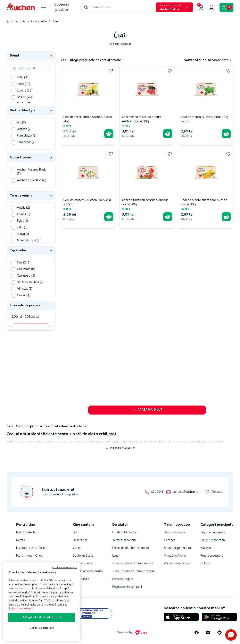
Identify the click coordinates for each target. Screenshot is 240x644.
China (24, 214)
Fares (24, 84)
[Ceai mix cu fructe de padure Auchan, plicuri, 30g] (147, 106)
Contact (217, 492)
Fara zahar (26, 142)
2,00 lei (16, 317)
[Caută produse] (86, 7)
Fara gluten (27, 136)
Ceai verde (26, 269)
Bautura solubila (30, 282)
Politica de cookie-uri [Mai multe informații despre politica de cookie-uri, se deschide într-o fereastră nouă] (21, 609)
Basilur (24, 97)
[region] (42, 602)
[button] (174, 7)
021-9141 (157, 492)
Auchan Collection (32, 180)
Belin (23, 78)
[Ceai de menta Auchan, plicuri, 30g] (206, 106)
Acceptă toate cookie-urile (42, 617)
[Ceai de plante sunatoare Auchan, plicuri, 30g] (206, 189)
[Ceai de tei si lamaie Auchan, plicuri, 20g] (88, 106)
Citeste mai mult (123, 449)
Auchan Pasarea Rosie (32, 172)
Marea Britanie (29, 241)
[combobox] (116, 7)
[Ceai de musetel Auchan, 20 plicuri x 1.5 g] (88, 189)
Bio (21, 123)
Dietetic (24, 129)
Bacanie (20, 21)
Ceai (56, 21)
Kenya (23, 234)
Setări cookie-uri (42, 628)
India (22, 228)
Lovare (25, 91)
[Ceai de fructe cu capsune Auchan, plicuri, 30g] (147, 189)
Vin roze (25, 289)
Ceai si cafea (39, 21)
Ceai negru (26, 276)
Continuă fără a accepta (65, 568)
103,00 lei (31, 317)
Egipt (22, 221)
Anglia (23, 208)
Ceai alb (24, 295)
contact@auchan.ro (185, 492)
